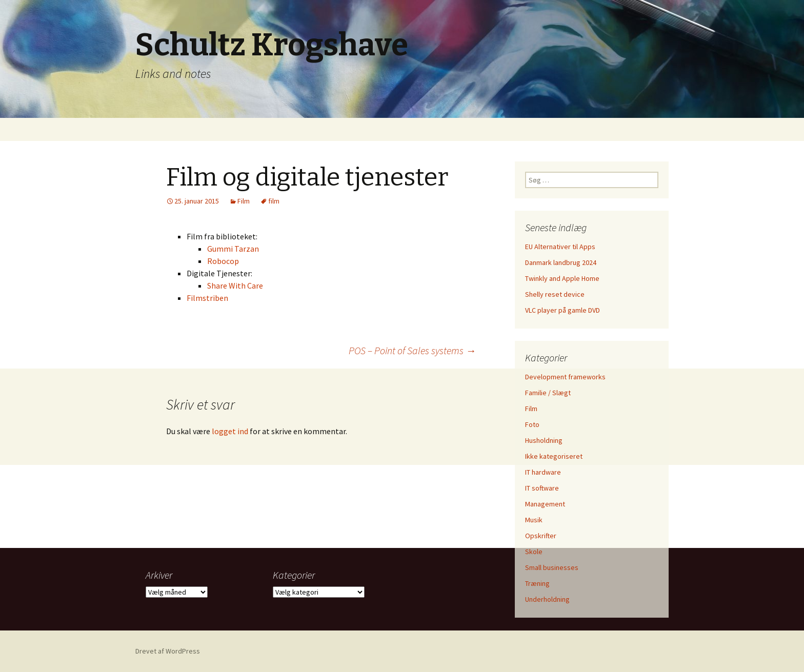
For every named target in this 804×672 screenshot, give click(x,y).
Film (244, 201)
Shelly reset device (555, 294)
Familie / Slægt (548, 393)
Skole (534, 552)
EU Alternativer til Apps (560, 247)
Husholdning (544, 440)
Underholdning (547, 599)
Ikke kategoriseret (554, 456)
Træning (537, 583)
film (274, 201)
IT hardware (543, 472)
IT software (542, 488)
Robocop (223, 261)
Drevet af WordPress (168, 651)
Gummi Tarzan (233, 249)
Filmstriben (207, 298)
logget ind (230, 431)
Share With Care (235, 286)
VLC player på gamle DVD (562, 310)
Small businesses (552, 567)
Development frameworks (565, 377)
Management (545, 504)
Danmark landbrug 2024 (561, 262)
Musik (534, 520)
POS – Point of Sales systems (412, 350)
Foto (532, 424)
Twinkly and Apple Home (562, 278)
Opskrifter (541, 536)
